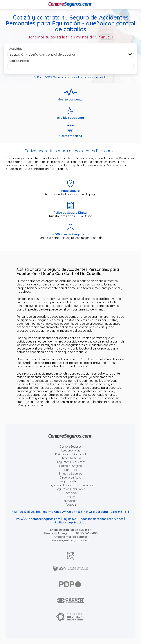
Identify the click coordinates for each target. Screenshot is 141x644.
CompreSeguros (71, 447)
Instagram (70, 501)
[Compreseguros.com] (70, 4)
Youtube (71, 504)
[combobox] (70, 54)
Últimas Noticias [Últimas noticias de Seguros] (70, 458)
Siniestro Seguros (70, 474)
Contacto (71, 470)
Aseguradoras (70, 450)
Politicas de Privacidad (70, 454)
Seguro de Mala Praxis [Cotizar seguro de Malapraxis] (71, 489)
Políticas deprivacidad (71, 522)
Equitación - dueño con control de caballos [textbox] (43, 54)
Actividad (15, 49)
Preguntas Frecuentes (71, 462)
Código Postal (18, 61)
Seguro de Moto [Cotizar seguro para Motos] (70, 481)
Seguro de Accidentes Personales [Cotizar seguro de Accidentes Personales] (71, 485)
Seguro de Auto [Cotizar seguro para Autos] (71, 477)
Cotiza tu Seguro (70, 466)
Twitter (71, 497)
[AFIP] (70, 556)
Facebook (71, 493)
